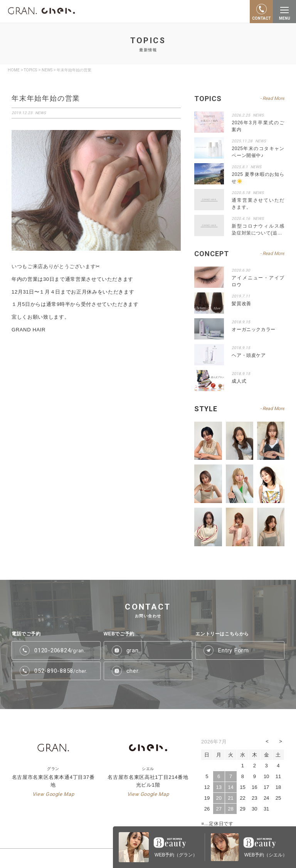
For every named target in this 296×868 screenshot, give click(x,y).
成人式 (239, 381)
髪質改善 (241, 304)
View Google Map (53, 794)
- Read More (272, 409)
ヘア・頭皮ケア (249, 355)
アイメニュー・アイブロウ (258, 281)
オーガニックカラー (253, 329)
